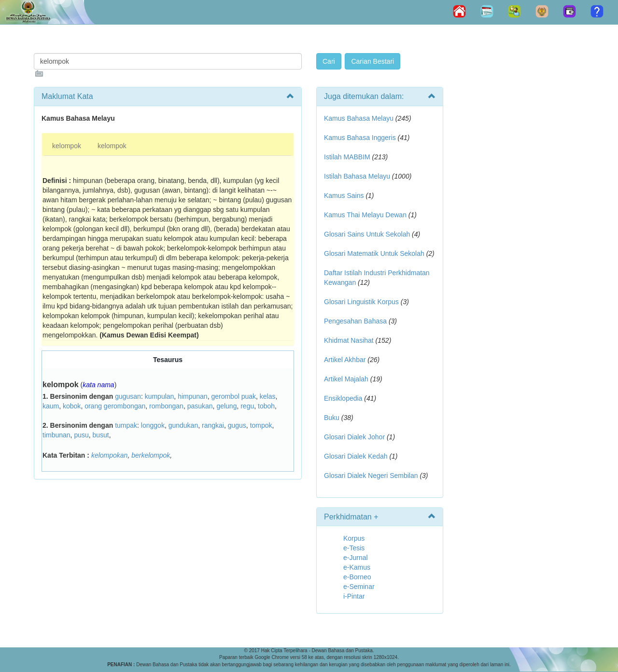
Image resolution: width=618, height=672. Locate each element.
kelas (268, 396)
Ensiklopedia (343, 398)
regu (247, 406)
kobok (72, 406)
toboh (266, 406)
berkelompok (151, 455)
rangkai (213, 425)
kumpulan (160, 396)
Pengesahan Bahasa (355, 321)
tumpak (126, 425)
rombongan (166, 406)
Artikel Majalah (346, 379)
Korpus (354, 538)
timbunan (56, 435)
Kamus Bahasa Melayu (360, 118)
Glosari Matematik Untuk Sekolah (374, 253)
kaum (51, 406)
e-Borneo (357, 577)
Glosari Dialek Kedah (356, 456)
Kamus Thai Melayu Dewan (365, 215)
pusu (81, 435)
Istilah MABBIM (347, 157)
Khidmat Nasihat (349, 340)
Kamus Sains (344, 196)
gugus (237, 425)
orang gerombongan (115, 406)
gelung (226, 406)
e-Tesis (354, 548)
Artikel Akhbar (345, 360)
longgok (153, 425)
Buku (332, 418)
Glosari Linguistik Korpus (361, 302)
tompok (261, 425)
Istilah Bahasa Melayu (357, 176)
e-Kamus (357, 567)
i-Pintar (354, 596)
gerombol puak (233, 396)
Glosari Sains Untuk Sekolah (367, 234)
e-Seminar (359, 587)
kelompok (67, 146)
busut (101, 435)
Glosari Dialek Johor (354, 437)
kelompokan (110, 455)
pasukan (200, 406)
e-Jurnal (356, 558)
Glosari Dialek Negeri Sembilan (371, 476)
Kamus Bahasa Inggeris (360, 138)
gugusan (128, 396)
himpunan (193, 396)
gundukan (183, 425)
